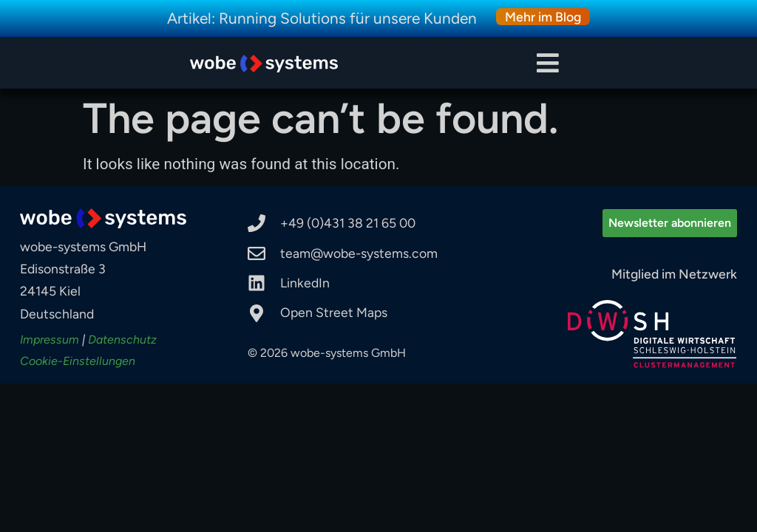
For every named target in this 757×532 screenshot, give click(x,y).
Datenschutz (122, 340)
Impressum (50, 340)
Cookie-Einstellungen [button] (78, 361)
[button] (548, 63)
